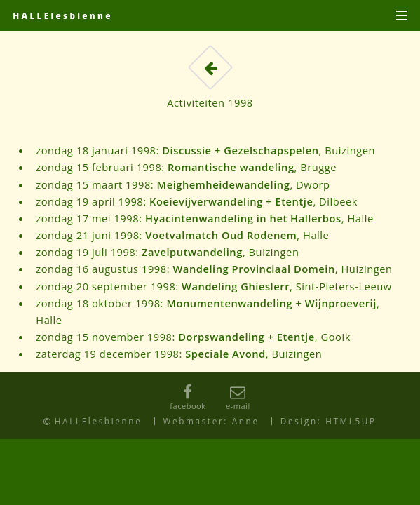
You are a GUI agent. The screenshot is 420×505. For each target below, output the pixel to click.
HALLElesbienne (62, 15)
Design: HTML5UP (328, 421)
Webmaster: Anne (211, 421)
